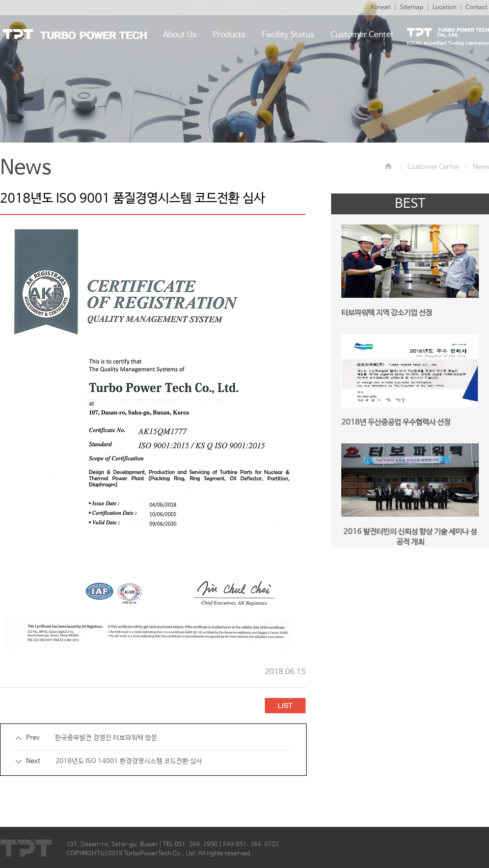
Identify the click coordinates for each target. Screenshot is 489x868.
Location (444, 8)
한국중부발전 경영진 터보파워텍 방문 (106, 738)
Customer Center (433, 167)
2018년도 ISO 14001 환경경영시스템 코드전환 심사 (129, 761)
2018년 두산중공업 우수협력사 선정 (396, 422)
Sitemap (412, 8)
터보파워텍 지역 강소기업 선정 (387, 313)
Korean (381, 8)
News (481, 167)
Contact (477, 8)
